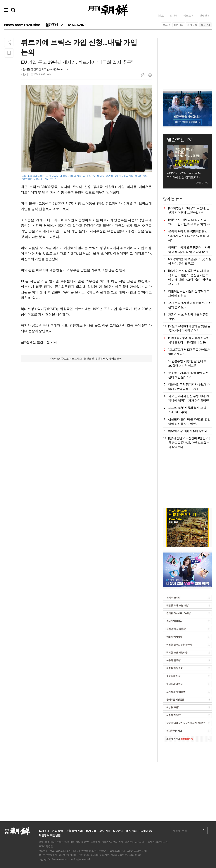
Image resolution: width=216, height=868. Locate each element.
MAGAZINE (77, 25)
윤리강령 (57, 831)
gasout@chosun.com (58, 69)
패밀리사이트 (180, 831)
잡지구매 (205, 25)
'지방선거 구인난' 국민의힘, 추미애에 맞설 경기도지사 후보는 (184, 175)
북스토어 (188, 16)
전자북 (173, 16)
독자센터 (131, 831)
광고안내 (118, 831)
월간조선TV (54, 25)
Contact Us (146, 831)
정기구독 (192, 25)
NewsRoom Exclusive (22, 25)
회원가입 (179, 25)
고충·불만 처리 (74, 831)
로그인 (166, 25)
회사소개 (44, 831)
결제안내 (204, 16)
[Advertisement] (86, 385)
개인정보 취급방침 (50, 835)
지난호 (160, 16)
